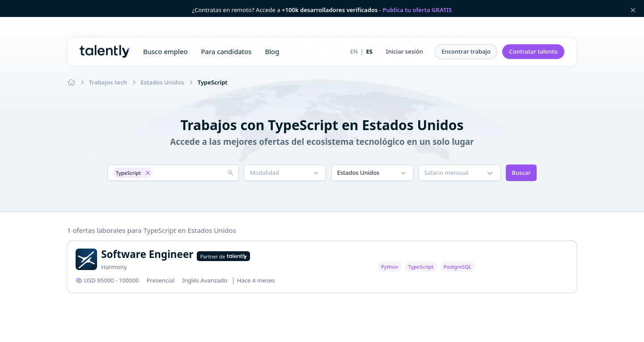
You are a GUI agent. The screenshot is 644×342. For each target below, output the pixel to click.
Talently (105, 51)
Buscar (521, 173)
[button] (405, 52)
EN (354, 51)
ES (369, 51)
